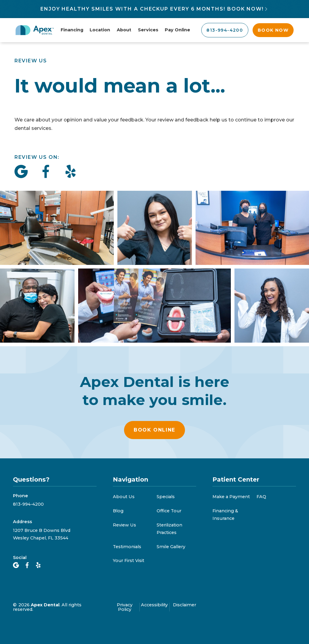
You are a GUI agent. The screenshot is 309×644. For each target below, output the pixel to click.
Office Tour (169, 511)
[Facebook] (27, 565)
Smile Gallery (171, 547)
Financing (72, 30)
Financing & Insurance (225, 515)
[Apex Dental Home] (35, 30)
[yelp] (38, 565)
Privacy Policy (125, 607)
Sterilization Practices (169, 529)
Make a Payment (231, 497)
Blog (118, 511)
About (124, 30)
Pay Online (177, 30)
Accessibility (154, 605)
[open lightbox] (154, 267)
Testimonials (127, 547)
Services (148, 30)
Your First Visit (129, 561)
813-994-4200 (28, 504)
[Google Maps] (16, 565)
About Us (124, 497)
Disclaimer (185, 605)
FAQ (261, 497)
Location (100, 30)
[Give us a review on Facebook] (46, 172)
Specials (166, 497)
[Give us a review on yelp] (71, 172)
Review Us (124, 525)
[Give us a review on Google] (21, 172)
